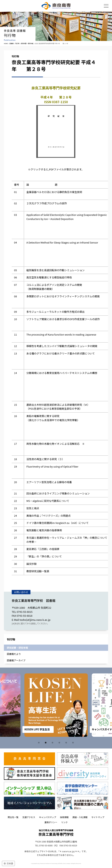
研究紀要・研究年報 (27, 43)
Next (108, 705)
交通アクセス (29, 817)
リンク (64, 822)
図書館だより (14, 654)
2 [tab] (46, 743)
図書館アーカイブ (16, 660)
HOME (6, 43)
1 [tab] (39, 743)
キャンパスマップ (48, 817)
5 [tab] (67, 743)
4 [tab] (60, 743)
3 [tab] (53, 743)
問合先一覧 (13, 817)
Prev (4, 705)
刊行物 (17, 43)
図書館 (12, 43)
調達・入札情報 (80, 817)
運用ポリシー (51, 822)
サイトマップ (98, 817)
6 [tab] (74, 743)
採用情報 (64, 817)
